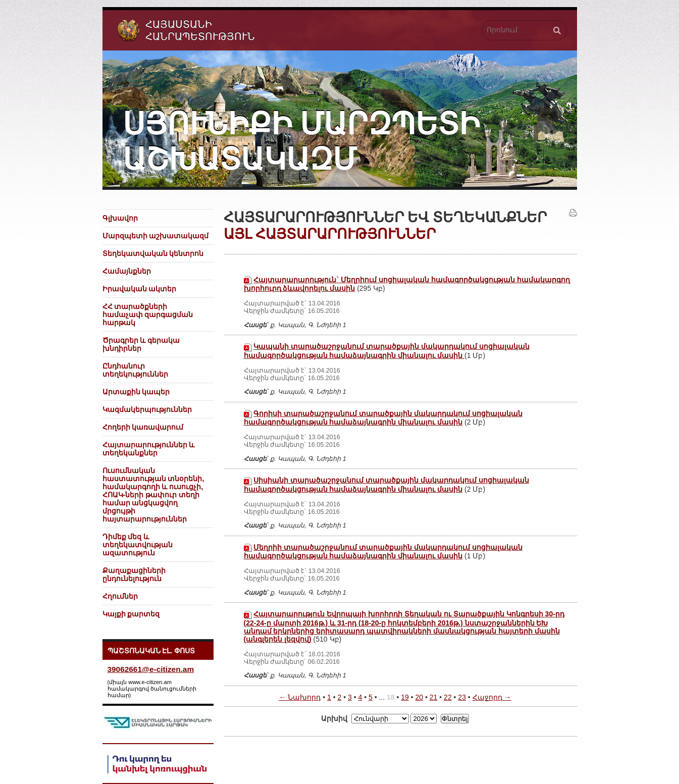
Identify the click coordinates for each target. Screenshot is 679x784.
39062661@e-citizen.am (151, 669)
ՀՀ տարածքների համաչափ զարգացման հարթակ (148, 315)
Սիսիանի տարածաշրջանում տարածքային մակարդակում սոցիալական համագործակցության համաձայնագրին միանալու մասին (386, 484)
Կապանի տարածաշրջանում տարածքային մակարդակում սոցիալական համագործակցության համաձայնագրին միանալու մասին (387, 351)
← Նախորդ (300, 697)
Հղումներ (120, 596)
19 (405, 697)
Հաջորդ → (492, 697)
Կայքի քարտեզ (131, 614)
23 (462, 697)
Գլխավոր (120, 218)
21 (434, 697)
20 (420, 697)
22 (448, 697)
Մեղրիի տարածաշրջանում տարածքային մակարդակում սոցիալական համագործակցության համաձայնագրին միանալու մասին (383, 552)
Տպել (573, 213)
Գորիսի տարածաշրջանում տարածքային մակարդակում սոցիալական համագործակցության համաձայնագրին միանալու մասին (383, 418)
